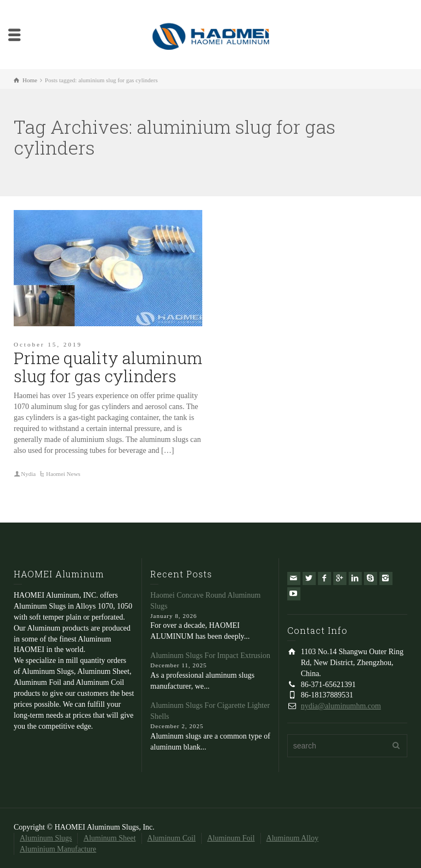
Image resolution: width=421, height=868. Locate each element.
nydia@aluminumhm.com (341, 706)
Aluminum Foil (231, 838)
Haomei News (63, 474)
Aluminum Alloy (292, 838)
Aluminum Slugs (46, 838)
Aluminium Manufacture (58, 849)
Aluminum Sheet (109, 838)
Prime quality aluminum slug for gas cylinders (108, 367)
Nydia (28, 474)
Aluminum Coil (172, 838)
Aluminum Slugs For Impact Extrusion (210, 656)
